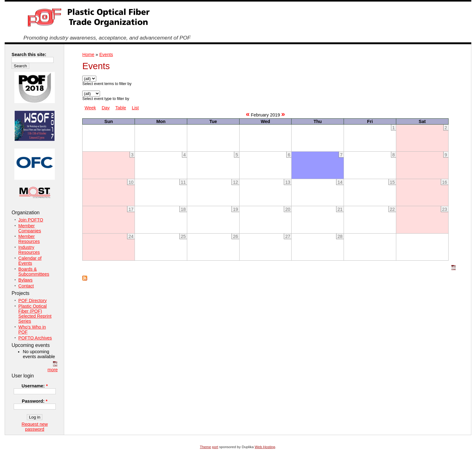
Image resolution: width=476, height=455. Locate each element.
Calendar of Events (30, 261)
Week (90, 108)
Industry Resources (29, 250)
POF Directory (33, 301)
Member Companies (30, 228)
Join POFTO (31, 220)
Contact (26, 286)
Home (88, 55)
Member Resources (29, 239)
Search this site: (29, 55)
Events (106, 55)
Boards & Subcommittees (34, 272)
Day (106, 108)
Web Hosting (265, 447)
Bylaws (26, 280)
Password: (35, 401)
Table (121, 108)
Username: (35, 386)
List (135, 108)
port (215, 447)
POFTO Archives (35, 338)
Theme (206, 447)
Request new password (35, 427)
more (52, 370)
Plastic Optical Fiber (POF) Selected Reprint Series (35, 314)
